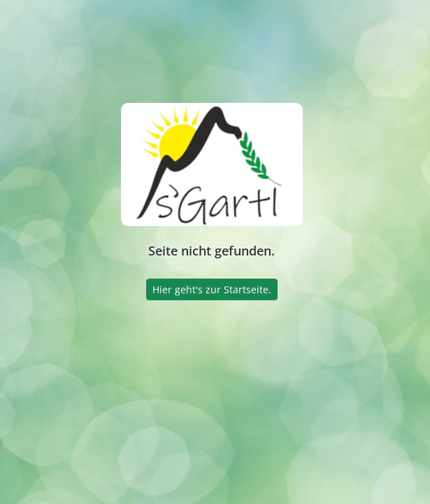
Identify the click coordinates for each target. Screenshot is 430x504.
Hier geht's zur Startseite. (212, 289)
